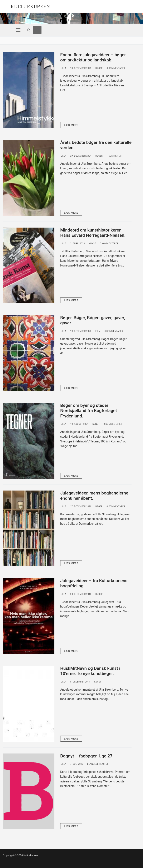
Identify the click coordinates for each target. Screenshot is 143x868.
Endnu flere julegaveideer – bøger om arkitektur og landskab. (93, 57)
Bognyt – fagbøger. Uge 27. (87, 756)
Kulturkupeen (30, 6)
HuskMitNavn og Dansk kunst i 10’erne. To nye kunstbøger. (90, 671)
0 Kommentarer (115, 68)
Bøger (99, 68)
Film (98, 331)
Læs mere (71, 125)
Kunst (92, 243)
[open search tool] (29, 30)
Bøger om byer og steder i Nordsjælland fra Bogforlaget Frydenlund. (89, 411)
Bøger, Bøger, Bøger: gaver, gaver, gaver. (93, 320)
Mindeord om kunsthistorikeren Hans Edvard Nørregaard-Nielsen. (93, 233)
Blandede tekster (98, 764)
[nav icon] (18, 30)
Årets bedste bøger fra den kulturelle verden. (96, 145)
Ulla (63, 68)
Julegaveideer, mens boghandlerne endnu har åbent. (94, 496)
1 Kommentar (114, 156)
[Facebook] (37, 30)
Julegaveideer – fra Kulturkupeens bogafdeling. (94, 583)
